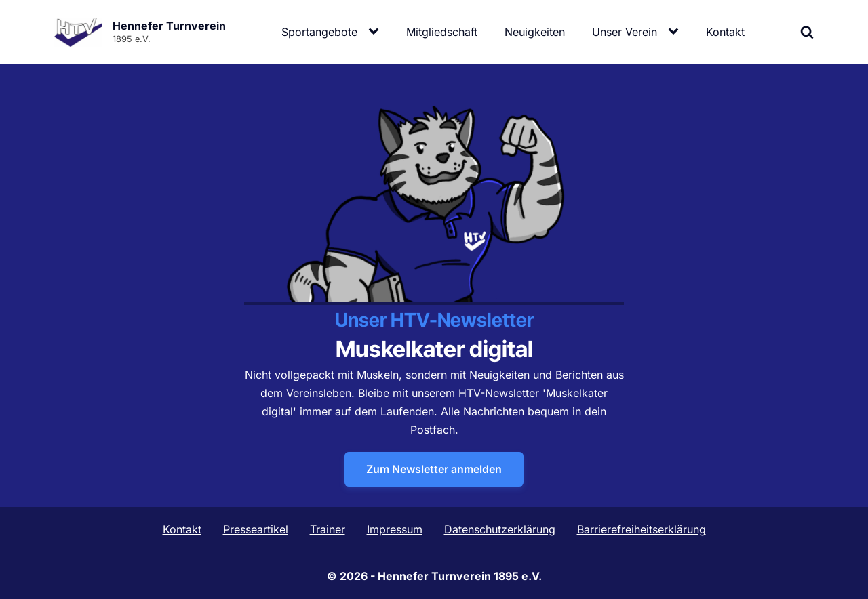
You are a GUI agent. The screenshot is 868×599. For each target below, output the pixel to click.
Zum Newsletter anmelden (434, 469)
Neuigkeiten (535, 32)
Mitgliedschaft (442, 32)
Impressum (395, 529)
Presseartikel (256, 529)
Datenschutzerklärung (500, 529)
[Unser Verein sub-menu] (676, 32)
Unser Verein (625, 32)
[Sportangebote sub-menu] (376, 32)
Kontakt (725, 32)
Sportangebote (319, 32)
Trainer (328, 529)
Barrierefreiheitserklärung (642, 529)
